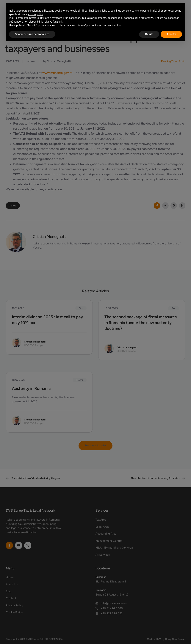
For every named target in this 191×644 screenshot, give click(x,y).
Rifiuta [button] (149, 34)
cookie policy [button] (36, 14)
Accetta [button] (171, 34)
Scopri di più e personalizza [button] (32, 34)
